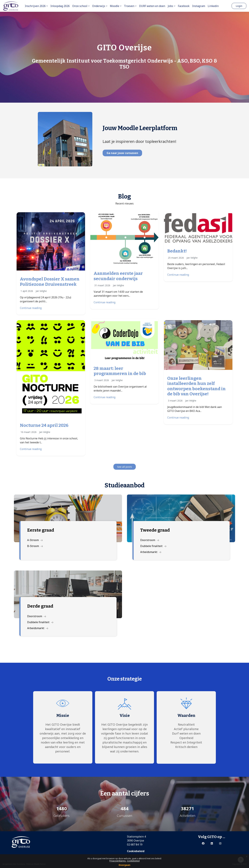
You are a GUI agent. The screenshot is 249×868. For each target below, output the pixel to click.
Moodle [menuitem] (115, 6)
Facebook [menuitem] (184, 6)
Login (239, 6)
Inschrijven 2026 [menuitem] (35, 6)
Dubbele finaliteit (153, 546)
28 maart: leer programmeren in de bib (120, 371)
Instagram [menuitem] (199, 6)
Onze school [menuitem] (80, 6)
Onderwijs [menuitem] (99, 6)
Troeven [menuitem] (129, 6)
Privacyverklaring (118, 861)
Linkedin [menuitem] (213, 6)
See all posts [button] (125, 467)
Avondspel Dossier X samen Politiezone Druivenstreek (50, 282)
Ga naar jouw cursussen (122, 153)
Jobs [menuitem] (170, 6)
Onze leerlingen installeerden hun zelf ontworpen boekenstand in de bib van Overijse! (196, 386)
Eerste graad (41, 530)
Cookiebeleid (133, 861)
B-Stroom (35, 546)
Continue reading (31, 308)
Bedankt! (177, 251)
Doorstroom (150, 540)
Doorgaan (124, 865)
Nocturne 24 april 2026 (44, 425)
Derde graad (40, 606)
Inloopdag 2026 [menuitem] (60, 6)
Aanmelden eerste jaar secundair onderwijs (118, 276)
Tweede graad (155, 530)
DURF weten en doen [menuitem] (152, 6)
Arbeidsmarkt (151, 552)
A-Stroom (35, 540)
